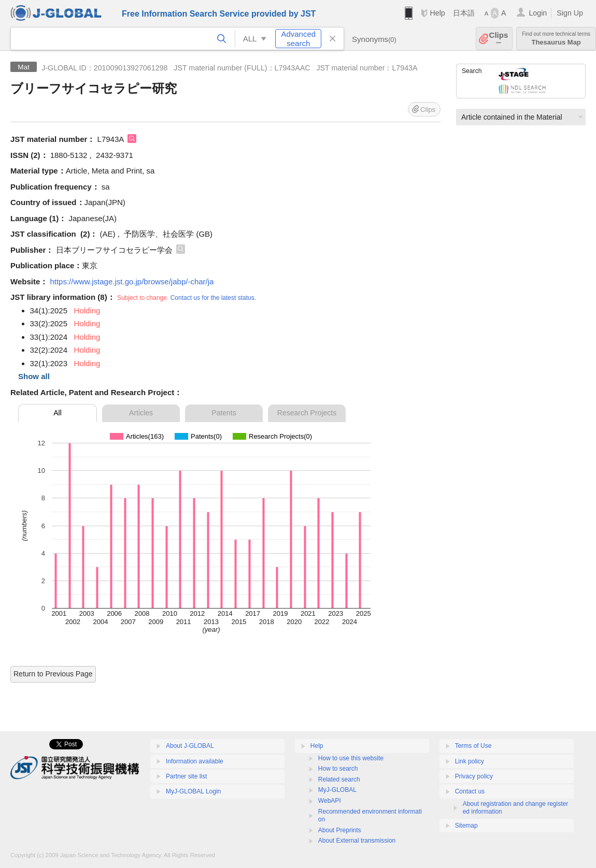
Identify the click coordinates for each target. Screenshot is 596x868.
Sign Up (570, 13)
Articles (141, 413)
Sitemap (466, 826)
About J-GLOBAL (190, 746)
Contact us (470, 791)
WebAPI (330, 801)
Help (437, 13)
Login (538, 13)
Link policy (470, 761)
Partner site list (186, 776)
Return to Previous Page (53, 674)
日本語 (464, 13)
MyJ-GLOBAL (337, 790)
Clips (499, 39)
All (58, 413)
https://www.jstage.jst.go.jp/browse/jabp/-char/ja (132, 281)
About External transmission (357, 841)
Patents (224, 413)
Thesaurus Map (556, 39)
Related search (339, 779)
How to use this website (351, 758)
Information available (195, 761)
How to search (338, 769)
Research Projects (307, 413)
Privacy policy (474, 776)
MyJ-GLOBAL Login (193, 791)
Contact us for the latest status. (213, 298)
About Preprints (340, 830)
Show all (34, 376)
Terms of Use (473, 746)
